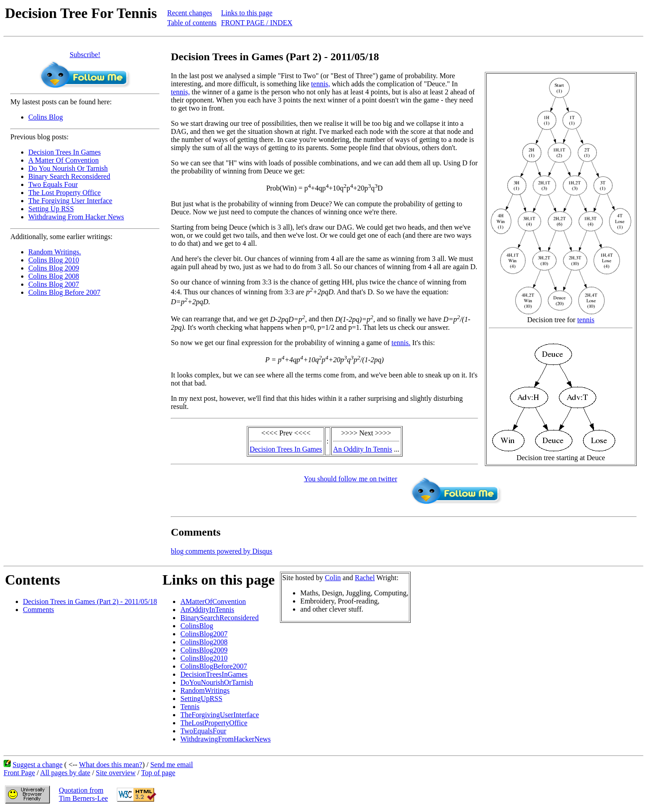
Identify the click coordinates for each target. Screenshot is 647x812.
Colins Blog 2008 (54, 276)
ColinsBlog (197, 626)
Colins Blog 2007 (54, 284)
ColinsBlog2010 (204, 658)
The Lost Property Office (64, 193)
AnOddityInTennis (207, 610)
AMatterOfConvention (213, 601)
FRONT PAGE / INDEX (257, 23)
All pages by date (65, 773)
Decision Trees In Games (64, 152)
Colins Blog (46, 117)
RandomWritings (205, 690)
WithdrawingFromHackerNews (225, 739)
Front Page (19, 773)
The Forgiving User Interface (70, 201)
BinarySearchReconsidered (219, 618)
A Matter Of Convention (64, 160)
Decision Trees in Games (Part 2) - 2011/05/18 (90, 601)
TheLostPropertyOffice (214, 723)
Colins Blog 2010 (54, 260)
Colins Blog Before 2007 (64, 292)
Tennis (190, 707)
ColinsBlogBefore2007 (213, 666)
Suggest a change (38, 765)
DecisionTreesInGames (214, 674)
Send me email (171, 765)
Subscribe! (85, 55)
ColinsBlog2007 (204, 634)
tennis (586, 320)
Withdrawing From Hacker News (76, 217)
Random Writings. (55, 252)
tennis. (401, 343)
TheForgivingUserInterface (219, 715)
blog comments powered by (222, 551)
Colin (333, 578)
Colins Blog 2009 (54, 268)
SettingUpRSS (201, 699)
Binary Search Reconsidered (69, 176)
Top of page (158, 773)
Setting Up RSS (51, 209)
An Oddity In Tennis (362, 449)
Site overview (115, 773)
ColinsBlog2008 (204, 642)
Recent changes (190, 13)
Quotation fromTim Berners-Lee (83, 794)
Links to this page (247, 13)
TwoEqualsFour (203, 731)
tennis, (320, 84)
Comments (38, 610)
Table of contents (192, 23)
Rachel (365, 578)
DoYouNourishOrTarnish (217, 682)
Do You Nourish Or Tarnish (68, 168)
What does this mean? (111, 765)
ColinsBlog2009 (204, 650)
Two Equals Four (53, 184)
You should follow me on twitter (350, 479)
